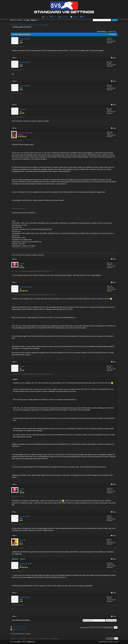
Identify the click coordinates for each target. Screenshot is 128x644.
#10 (115, 524)
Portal (46, 17)
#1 (116, 47)
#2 (116, 70)
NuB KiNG (24, 39)
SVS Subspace (23, 639)
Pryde (22, 109)
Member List (65, 17)
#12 (115, 571)
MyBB (18, 642)
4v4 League (28, 25)
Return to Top (32, 639)
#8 (116, 374)
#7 (116, 295)
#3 (116, 93)
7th (21, 264)
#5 (116, 140)
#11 (115, 548)
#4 (116, 117)
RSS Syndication (54, 639)
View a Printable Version (19, 627)
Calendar (76, 17)
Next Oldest (16, 620)
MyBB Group (31, 642)
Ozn (21, 366)
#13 (115, 605)
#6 (116, 271)
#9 (116, 497)
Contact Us (14, 639)
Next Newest (25, 620)
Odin (21, 540)
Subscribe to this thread (19, 629)
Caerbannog (24, 287)
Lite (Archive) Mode (43, 639)
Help (84, 17)
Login (27, 20)
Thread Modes (113, 34)
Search (54, 17)
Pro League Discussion (39, 25)
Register (33, 20)
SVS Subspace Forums (17, 25)
